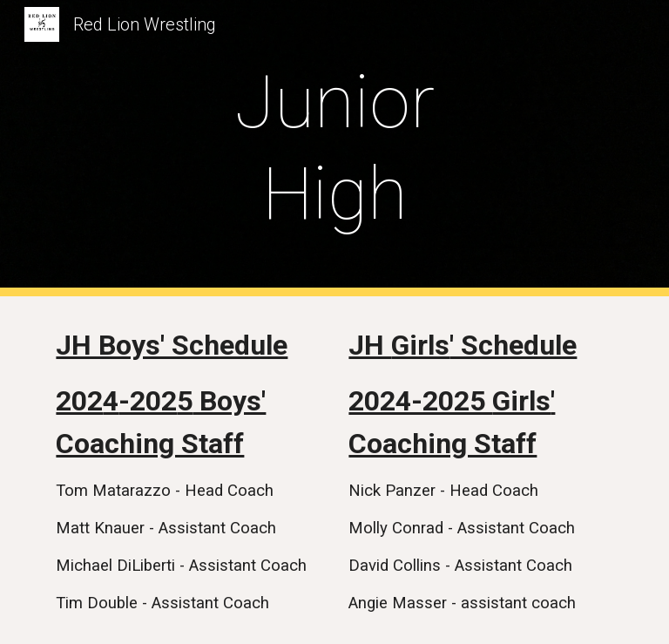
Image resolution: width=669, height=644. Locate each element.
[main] (334, 148)
